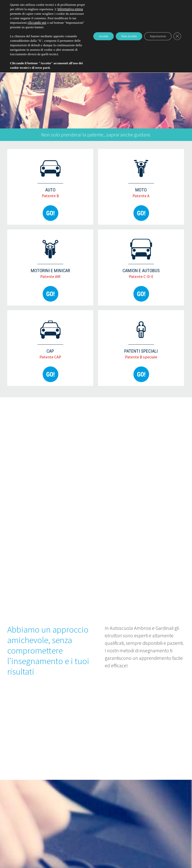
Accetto (87, 47)
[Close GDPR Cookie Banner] (176, 47)
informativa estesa (40, 14)
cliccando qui (19, 32)
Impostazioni (153, 47)
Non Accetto (118, 47)
